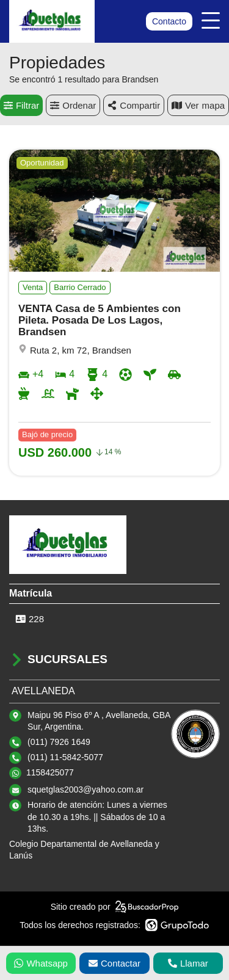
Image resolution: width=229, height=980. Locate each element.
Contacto (169, 21)
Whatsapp (41, 963)
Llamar (188, 963)
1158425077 (50, 772)
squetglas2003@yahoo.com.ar (85, 789)
